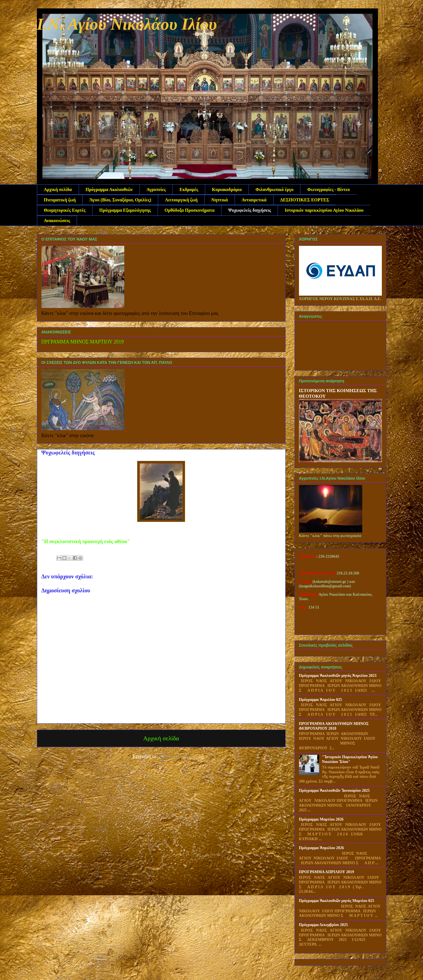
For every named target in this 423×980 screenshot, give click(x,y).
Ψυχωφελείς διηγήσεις (250, 210)
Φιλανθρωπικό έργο (275, 189)
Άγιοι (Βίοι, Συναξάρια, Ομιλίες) (120, 200)
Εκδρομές (189, 189)
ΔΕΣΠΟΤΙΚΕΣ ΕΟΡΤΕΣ (305, 200)
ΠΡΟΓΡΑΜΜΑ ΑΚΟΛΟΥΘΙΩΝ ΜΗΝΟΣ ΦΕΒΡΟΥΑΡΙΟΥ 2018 (334, 726)
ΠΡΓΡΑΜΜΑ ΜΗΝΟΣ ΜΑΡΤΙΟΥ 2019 (83, 342)
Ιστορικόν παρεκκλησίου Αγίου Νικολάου (324, 210)
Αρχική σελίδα (58, 189)
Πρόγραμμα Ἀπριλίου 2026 (322, 848)
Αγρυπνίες (156, 189)
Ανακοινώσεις (57, 221)
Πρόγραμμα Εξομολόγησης (125, 210)
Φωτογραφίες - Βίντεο (328, 189)
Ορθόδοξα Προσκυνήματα (190, 210)
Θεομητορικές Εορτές (65, 210)
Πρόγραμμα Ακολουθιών (109, 189)
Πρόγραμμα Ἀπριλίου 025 (321, 700)
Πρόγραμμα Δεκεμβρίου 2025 (323, 925)
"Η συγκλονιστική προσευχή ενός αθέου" (86, 541)
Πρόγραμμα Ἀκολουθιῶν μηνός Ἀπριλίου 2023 (338, 676)
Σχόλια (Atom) (175, 756)
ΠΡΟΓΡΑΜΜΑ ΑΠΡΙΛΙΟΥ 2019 (327, 872)
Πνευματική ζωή (60, 200)
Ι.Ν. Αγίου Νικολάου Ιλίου (127, 24)
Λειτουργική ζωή (181, 200)
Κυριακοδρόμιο (227, 189)
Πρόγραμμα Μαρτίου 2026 (321, 819)
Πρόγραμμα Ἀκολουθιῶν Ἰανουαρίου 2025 (334, 791)
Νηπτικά (220, 200)
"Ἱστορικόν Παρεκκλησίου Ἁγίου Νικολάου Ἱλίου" (350, 759)
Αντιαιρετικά (254, 200)
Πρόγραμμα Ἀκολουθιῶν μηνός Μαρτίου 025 (337, 901)
